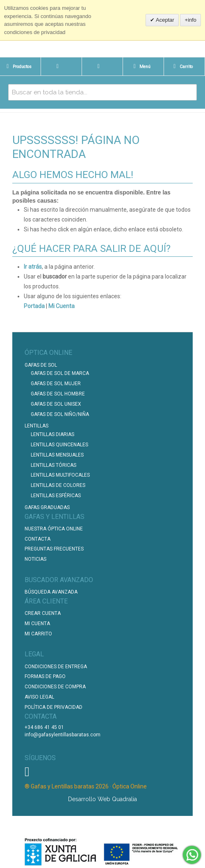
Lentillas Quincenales (59, 445)
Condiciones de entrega (56, 667)
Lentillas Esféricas (56, 496)
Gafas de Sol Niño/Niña (60, 414)
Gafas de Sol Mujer (56, 384)
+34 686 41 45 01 (44, 727)
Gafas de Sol (41, 365)
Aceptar (164, 20)
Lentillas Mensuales (57, 455)
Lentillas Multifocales (60, 475)
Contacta (38, 539)
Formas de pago (45, 676)
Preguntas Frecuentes (54, 549)
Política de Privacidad (54, 707)
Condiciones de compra (55, 687)
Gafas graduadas (47, 507)
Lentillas (36, 426)
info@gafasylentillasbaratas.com (63, 735)
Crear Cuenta (43, 613)
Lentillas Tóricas (54, 465)
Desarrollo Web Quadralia (102, 799)
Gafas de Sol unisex (56, 404)
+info (190, 20)
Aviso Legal (39, 697)
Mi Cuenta (61, 306)
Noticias (35, 559)
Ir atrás (33, 267)
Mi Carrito (38, 634)
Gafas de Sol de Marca (60, 373)
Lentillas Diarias (52, 434)
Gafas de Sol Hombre (58, 394)
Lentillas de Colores (58, 485)
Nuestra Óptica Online (54, 529)
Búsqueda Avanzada (51, 592)
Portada (34, 306)
